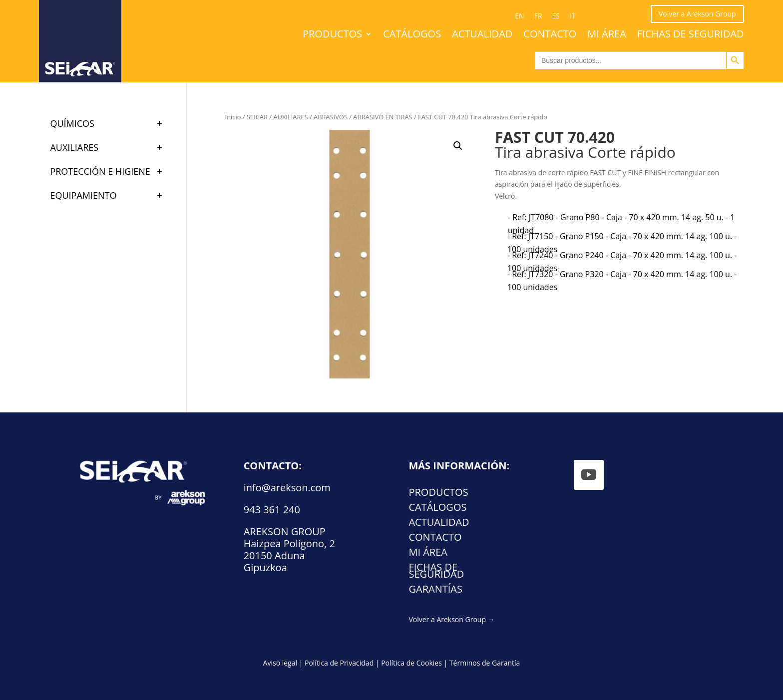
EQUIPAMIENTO (111, 195)
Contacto (550, 35)
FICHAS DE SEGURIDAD (691, 35)
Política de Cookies (411, 663)
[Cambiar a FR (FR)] (538, 16)
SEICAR (257, 117)
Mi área (607, 35)
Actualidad (482, 35)
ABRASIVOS (331, 117)
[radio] (623, 224)
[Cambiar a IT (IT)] (573, 16)
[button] (458, 146)
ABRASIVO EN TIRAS (383, 117)
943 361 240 (272, 510)
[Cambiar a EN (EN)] (519, 16)
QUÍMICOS (111, 123)
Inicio (233, 117)
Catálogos (412, 35)
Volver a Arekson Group (697, 14)
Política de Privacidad (339, 663)
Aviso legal (280, 663)
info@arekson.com (287, 488)
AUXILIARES (290, 117)
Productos (332, 35)
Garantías (435, 591)
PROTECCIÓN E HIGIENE (111, 171)
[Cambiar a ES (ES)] (556, 16)
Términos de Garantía (485, 663)
